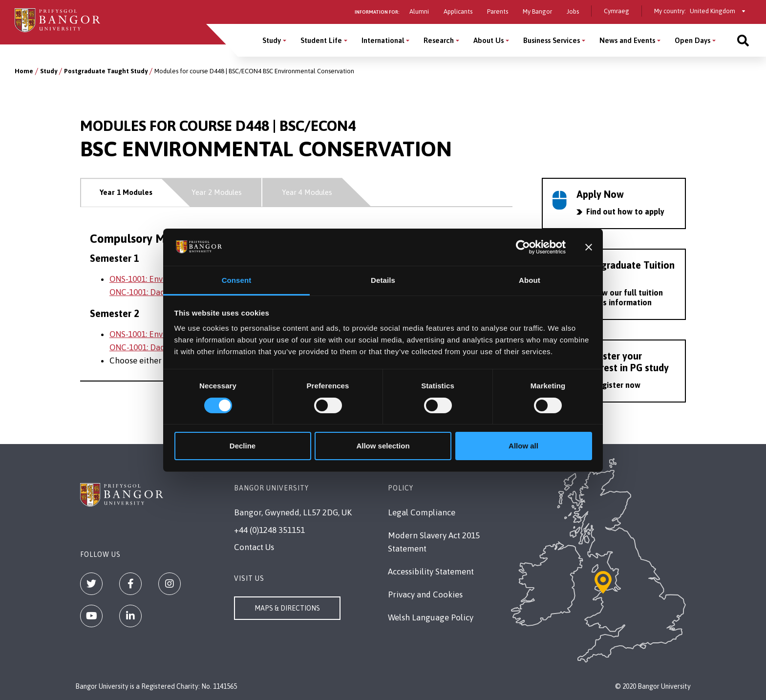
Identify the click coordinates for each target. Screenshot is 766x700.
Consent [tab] (237, 280)
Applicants (458, 11)
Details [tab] (383, 280)
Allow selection (383, 446)
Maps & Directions (287, 608)
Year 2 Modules (217, 192)
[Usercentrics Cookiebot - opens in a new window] (523, 247)
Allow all (523, 446)
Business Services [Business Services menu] (552, 40)
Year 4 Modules (307, 192)
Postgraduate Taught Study (106, 71)
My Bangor (537, 11)
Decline (243, 446)
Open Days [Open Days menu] (692, 40)
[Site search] (743, 40)
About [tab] (530, 280)
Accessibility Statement (431, 572)
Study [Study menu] (272, 40)
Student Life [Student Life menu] (321, 40)
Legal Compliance (422, 512)
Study (49, 71)
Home (24, 71)
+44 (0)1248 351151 (269, 530)
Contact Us (254, 547)
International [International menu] (383, 40)
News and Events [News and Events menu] (627, 40)
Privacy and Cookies (425, 594)
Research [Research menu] (439, 40)
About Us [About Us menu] (489, 40)
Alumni (419, 11)
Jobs (573, 11)
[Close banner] (589, 247)
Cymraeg (617, 11)
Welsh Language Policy (431, 617)
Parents (498, 11)
